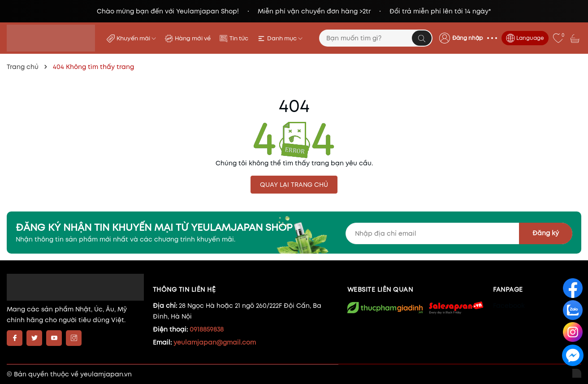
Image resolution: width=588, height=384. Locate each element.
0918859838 (207, 329)
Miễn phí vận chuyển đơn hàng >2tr (314, 11)
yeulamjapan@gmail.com (215, 342)
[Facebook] (15, 338)
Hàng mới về (193, 38)
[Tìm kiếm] (422, 38)
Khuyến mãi (136, 38)
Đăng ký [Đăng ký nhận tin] (546, 233)
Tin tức (239, 38)
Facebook (509, 306)
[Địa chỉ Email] (459, 233)
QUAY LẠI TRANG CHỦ (294, 185)
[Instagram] (74, 338)
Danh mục (285, 38)
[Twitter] (34, 338)
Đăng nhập (467, 38)
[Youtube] (54, 338)
